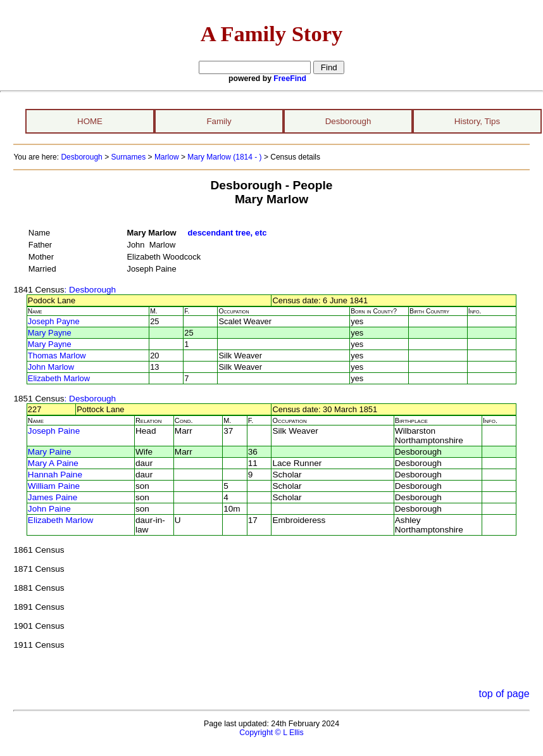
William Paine (54, 486)
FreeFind (290, 79)
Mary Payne (50, 333)
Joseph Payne (54, 321)
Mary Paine (50, 452)
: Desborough (91, 290)
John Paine (49, 509)
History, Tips (477, 121)
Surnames (128, 157)
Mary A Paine (53, 463)
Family (219, 121)
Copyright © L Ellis (271, 733)
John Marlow (51, 367)
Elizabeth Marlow (59, 378)
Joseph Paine (54, 431)
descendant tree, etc (228, 233)
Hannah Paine (55, 475)
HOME (90, 121)
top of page (504, 694)
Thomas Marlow (57, 356)
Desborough (348, 121)
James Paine (53, 497)
